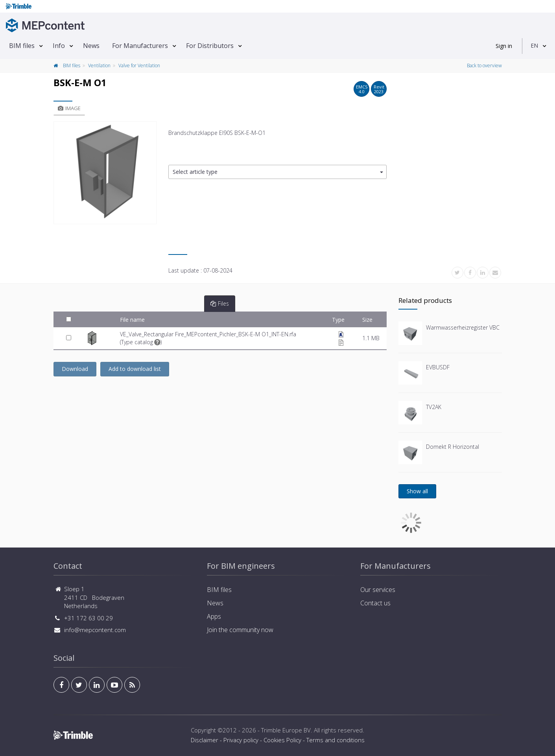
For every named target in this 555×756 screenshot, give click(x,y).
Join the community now (240, 630)
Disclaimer (205, 740)
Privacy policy (241, 740)
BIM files (22, 46)
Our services (378, 590)
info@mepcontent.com (95, 630)
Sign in (504, 46)
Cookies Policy (282, 740)
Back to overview (484, 65)
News (91, 46)
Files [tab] (220, 303)
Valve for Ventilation (139, 65)
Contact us (375, 603)
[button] (277, 172)
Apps (214, 616)
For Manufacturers (140, 46)
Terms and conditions (336, 740)
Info (59, 46)
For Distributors (210, 46)
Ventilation (99, 65)
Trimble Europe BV (286, 730)
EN (534, 45)
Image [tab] (69, 108)
